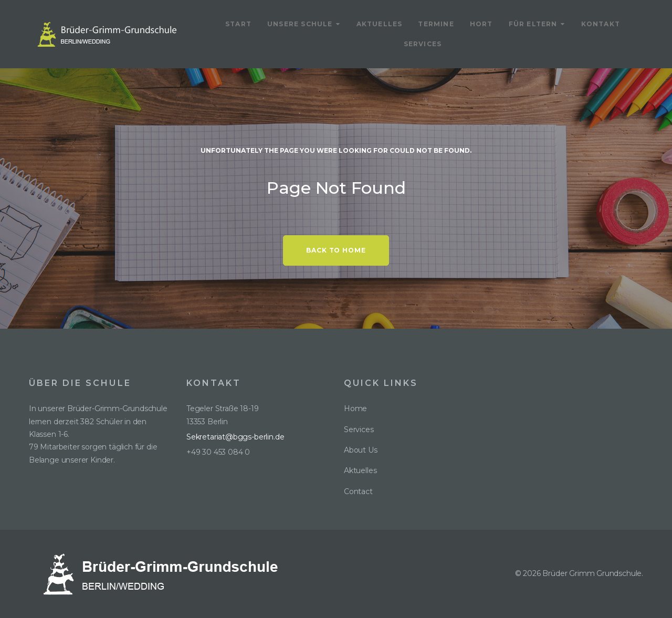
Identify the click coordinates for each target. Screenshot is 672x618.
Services (423, 44)
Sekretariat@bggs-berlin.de (235, 437)
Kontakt (601, 24)
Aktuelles (380, 24)
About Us (361, 450)
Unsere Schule (300, 24)
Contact (358, 491)
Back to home (336, 250)
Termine (436, 24)
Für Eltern (533, 24)
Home (355, 408)
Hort (481, 24)
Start (238, 24)
